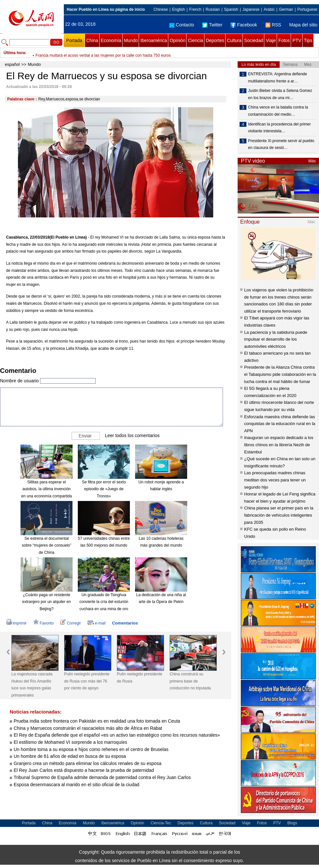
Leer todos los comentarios (132, 435)
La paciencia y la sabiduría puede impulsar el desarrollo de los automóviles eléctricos (276, 339)
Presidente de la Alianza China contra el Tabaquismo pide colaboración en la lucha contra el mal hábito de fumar (280, 374)
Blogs (292, 823)
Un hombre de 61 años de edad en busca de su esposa (70, 756)
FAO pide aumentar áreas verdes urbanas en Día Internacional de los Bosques (104, 53)
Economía (111, 40)
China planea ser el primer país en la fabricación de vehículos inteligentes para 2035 (279, 515)
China (92, 40)
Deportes (215, 40)
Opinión (177, 40)
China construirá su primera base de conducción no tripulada (190, 681)
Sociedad (254, 40)
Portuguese (307, 9)
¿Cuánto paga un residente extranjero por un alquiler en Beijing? (46, 602)
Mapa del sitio (303, 25)
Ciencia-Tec (161, 823)
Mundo (131, 40)
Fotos (284, 40)
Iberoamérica (154, 40)
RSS (273, 25)
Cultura (234, 40)
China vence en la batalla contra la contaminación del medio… (278, 111)
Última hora (14, 53)
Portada (74, 40)
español (12, 64)
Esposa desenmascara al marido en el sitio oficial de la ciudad (76, 785)
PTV (297, 40)
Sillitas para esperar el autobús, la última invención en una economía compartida (46, 489)
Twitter (212, 25)
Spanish (231, 9)
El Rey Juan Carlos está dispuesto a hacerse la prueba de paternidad (84, 770)
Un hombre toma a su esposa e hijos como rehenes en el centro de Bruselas (91, 749)
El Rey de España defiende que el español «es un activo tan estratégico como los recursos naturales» (117, 735)
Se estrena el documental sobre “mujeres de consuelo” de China (47, 545)
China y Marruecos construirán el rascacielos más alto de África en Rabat (88, 728)
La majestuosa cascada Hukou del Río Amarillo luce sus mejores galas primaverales (32, 685)
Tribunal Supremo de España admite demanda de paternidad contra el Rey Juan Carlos (102, 777)
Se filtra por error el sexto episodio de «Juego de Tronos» (104, 489)
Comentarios (125, 623)
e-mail (97, 623)
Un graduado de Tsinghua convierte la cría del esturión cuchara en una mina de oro (104, 602)
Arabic (269, 9)
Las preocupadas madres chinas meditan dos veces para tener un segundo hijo (275, 480)
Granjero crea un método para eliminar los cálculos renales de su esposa (88, 763)
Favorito (43, 623)
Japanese (251, 9)
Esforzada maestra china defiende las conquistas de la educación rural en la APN (280, 424)
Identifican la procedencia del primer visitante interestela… (279, 128)
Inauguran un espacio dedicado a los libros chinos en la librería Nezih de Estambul (279, 445)
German (286, 9)
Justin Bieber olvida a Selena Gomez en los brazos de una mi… (280, 94)
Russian (213, 9)
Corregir (70, 623)
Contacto (182, 25)
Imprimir (16, 623)
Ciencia (195, 40)
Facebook (244, 25)
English (179, 9)
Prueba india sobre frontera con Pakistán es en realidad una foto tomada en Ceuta (97, 721)
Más (312, 161)
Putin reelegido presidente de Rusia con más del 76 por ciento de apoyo (87, 681)
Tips (308, 40)
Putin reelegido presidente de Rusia (139, 678)
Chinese (161, 9)
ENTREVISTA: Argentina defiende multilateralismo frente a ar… (277, 78)
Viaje (271, 40)
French (195, 9)
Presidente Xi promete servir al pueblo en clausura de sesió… (281, 144)
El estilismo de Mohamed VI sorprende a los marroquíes (70, 742)
